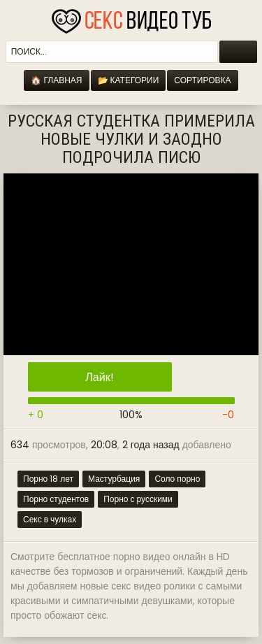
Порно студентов (56, 499)
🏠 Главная (56, 80)
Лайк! (99, 377)
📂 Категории (129, 80)
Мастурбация (114, 479)
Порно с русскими (138, 499)
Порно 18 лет (48, 479)
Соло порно (177, 479)
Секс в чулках (50, 519)
